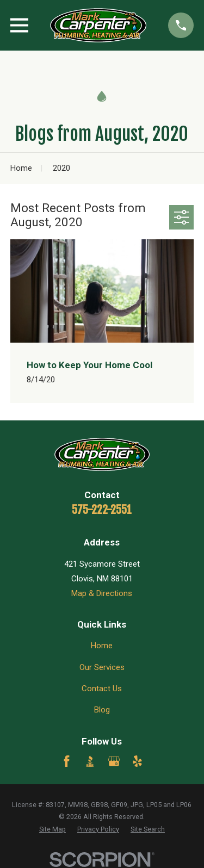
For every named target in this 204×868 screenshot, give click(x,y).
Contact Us (102, 689)
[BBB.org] (90, 761)
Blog (102, 710)
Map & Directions (102, 593)
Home (102, 646)
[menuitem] (52, 830)
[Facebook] (67, 761)
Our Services (102, 667)
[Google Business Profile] (114, 761)
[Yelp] (137, 761)
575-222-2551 (102, 510)
